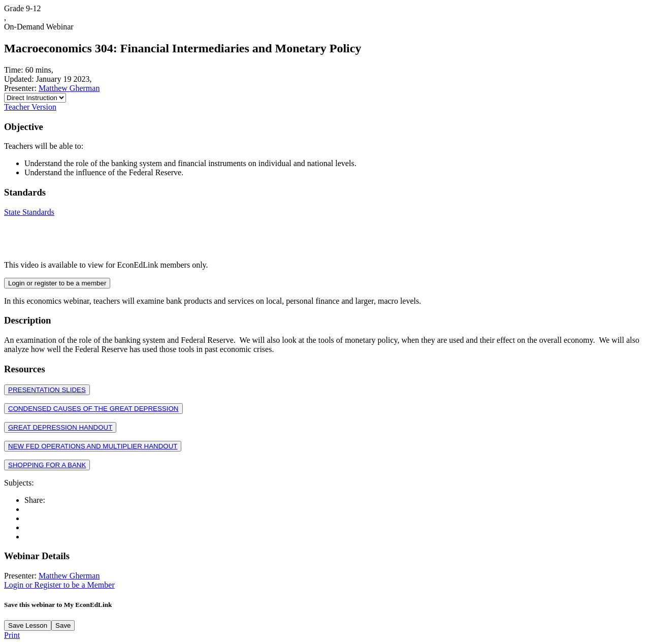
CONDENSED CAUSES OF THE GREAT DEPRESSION (93, 409)
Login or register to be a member (57, 283)
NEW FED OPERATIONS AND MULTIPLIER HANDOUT (93, 446)
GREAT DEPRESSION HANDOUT (60, 427)
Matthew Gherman (69, 88)
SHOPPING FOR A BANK (47, 465)
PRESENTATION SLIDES (47, 390)
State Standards (29, 212)
